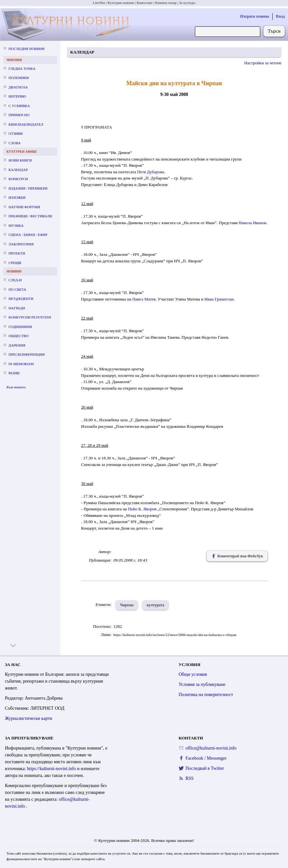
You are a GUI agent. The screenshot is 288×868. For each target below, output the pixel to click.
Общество (18, 336)
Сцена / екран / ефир (28, 235)
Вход (280, 16)
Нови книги (20, 160)
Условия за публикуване (202, 684)
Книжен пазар (166, 3)
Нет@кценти (21, 299)
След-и (15, 280)
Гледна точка (22, 69)
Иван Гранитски (219, 299)
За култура (187, 3)
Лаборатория (21, 244)
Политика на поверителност (206, 695)
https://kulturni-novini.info (52, 769)
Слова (15, 143)
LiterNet (99, 3)
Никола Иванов (253, 223)
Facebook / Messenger (206, 758)
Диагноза (18, 87)
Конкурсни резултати (30, 317)
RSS (190, 778)
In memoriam (21, 364)
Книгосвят (144, 3)
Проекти (17, 253)
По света (17, 289)
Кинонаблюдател (26, 124)
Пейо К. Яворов (142, 509)
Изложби (17, 197)
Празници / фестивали (30, 216)
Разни (14, 373)
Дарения (17, 345)
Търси (274, 31)
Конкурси (18, 179)
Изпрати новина (255, 16)
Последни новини (26, 49)
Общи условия (193, 674)
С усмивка (19, 106)
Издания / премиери (28, 188)
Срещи (15, 263)
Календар (18, 170)
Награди (17, 308)
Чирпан (127, 605)
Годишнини (20, 327)
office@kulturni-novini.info (211, 748)
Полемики (19, 78)
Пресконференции (27, 354)
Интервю (17, 96)
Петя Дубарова (151, 172)
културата (155, 605)
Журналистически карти (29, 718)
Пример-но (19, 115)
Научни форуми (24, 207)
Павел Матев (144, 299)
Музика (16, 225)
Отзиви (16, 133)
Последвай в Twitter (205, 768)
